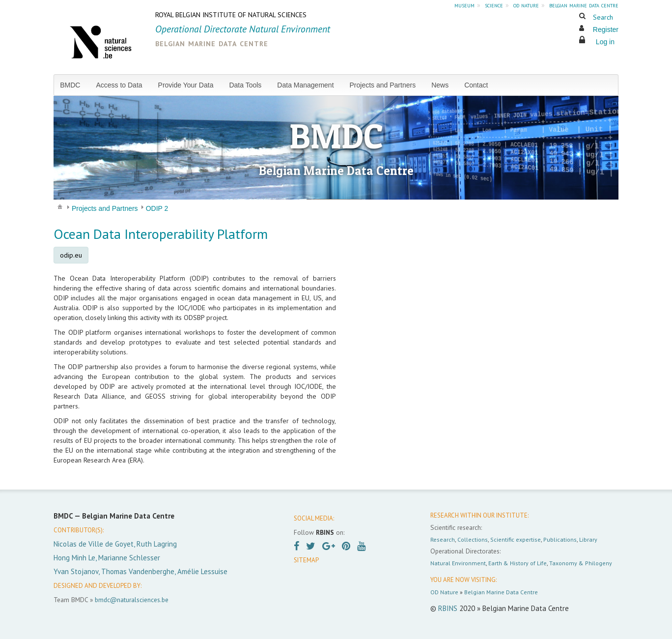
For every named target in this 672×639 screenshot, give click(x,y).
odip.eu (71, 255)
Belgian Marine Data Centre (501, 592)
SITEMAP (306, 560)
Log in (605, 42)
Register (606, 29)
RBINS (448, 608)
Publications (560, 539)
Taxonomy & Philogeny (581, 563)
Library (588, 539)
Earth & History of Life (518, 563)
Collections (473, 539)
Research (443, 539)
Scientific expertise (516, 539)
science (494, 5)
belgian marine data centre (584, 5)
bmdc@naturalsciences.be (132, 600)
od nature (526, 5)
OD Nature (444, 592)
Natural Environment (458, 563)
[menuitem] (74, 85)
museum (464, 5)
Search (603, 17)
